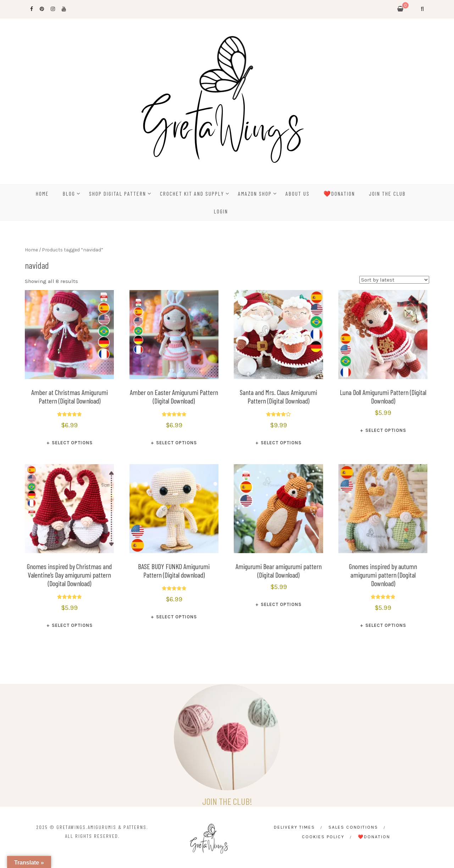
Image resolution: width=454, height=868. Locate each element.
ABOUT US (298, 193)
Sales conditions (353, 827)
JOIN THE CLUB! (227, 801)
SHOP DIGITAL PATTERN (118, 193)
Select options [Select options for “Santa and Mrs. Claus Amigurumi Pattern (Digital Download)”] (281, 443)
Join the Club (387, 193)
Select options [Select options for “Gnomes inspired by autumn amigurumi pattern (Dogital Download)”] (386, 625)
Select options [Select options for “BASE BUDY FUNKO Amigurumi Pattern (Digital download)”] (176, 617)
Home (31, 250)
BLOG (69, 193)
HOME (42, 193)
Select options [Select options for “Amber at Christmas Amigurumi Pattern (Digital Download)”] (72, 443)
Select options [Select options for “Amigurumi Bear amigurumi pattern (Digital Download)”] (281, 604)
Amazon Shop (255, 193)
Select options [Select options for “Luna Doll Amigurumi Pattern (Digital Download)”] (386, 430)
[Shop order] (394, 280)
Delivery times (294, 827)
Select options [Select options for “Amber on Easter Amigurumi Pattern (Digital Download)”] (176, 443)
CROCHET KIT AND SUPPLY (192, 193)
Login (221, 211)
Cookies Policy (323, 837)
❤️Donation (339, 193)
